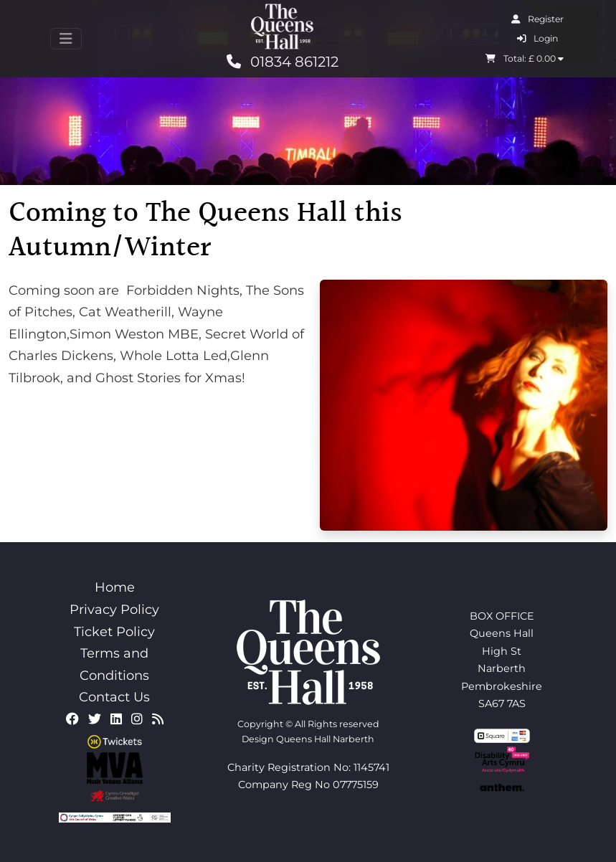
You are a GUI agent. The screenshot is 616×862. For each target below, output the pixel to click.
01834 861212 (283, 62)
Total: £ (525, 58)
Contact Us (114, 697)
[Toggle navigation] (66, 39)
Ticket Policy (114, 632)
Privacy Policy (114, 610)
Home (115, 587)
